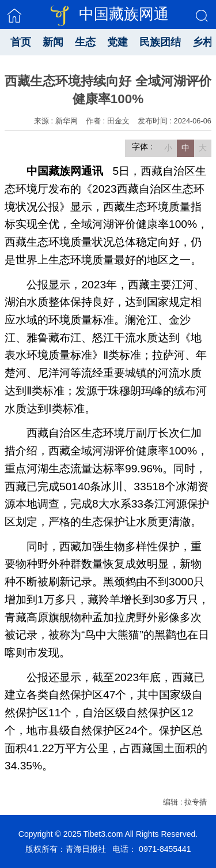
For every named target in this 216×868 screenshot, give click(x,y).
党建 (118, 42)
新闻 (53, 42)
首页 (21, 42)
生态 (85, 42)
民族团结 (160, 42)
